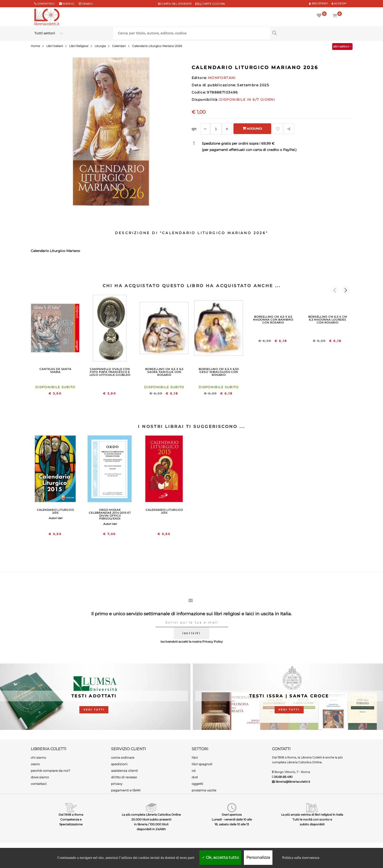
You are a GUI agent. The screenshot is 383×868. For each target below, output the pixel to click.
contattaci (39, 784)
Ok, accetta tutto (220, 857)
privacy (117, 784)
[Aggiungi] (227, 129)
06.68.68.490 (283, 777)
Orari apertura (232, 815)
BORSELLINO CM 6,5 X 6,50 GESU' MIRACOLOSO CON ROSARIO (219, 372)
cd (194, 771)
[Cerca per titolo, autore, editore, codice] (310, 33)
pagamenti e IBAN (126, 790)
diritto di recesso (124, 777)
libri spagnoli (202, 764)
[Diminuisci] (205, 129)
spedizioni (119, 764)
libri (195, 758)
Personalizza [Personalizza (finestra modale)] (258, 857)
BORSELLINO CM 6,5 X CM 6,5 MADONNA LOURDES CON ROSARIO (328, 320)
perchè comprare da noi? (50, 771)
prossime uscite (204, 790)
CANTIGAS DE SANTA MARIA (55, 371)
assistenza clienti (124, 771)
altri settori (342, 46)
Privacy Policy (213, 642)
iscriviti (191, 633)
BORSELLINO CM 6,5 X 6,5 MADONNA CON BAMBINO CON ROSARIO (273, 320)
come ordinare (123, 758)
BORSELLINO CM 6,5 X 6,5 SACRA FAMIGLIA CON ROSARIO (164, 372)
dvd (195, 777)
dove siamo (40, 777)
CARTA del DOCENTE (175, 4)
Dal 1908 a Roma (71, 815)
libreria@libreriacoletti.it (293, 782)
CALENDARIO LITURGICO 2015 (55, 511)
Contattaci (46, 4)
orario (87, 4)
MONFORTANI (222, 78)
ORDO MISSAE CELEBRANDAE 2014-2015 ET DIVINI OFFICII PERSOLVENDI (110, 514)
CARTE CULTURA (210, 4)
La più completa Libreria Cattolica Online (151, 815)
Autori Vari (55, 518)
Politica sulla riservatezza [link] (301, 858)
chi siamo (38, 758)
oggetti (197, 784)
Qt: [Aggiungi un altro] (194, 129)
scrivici (69, 4)
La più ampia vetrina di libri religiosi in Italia (312, 815)
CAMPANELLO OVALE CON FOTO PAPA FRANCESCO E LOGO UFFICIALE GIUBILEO (110, 372)
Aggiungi (252, 128)
